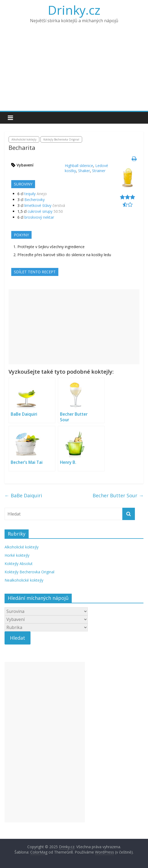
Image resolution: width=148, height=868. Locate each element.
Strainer (99, 171)
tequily (30, 194)
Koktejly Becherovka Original (61, 139)
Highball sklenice (79, 166)
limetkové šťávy (38, 205)
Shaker (84, 171)
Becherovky (35, 200)
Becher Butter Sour (118, 495)
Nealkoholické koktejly (24, 580)
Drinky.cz (74, 10)
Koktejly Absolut (19, 564)
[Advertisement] (74, 71)
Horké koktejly (17, 555)
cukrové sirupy (40, 211)
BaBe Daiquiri (23, 495)
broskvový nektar (39, 217)
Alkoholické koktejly (24, 139)
